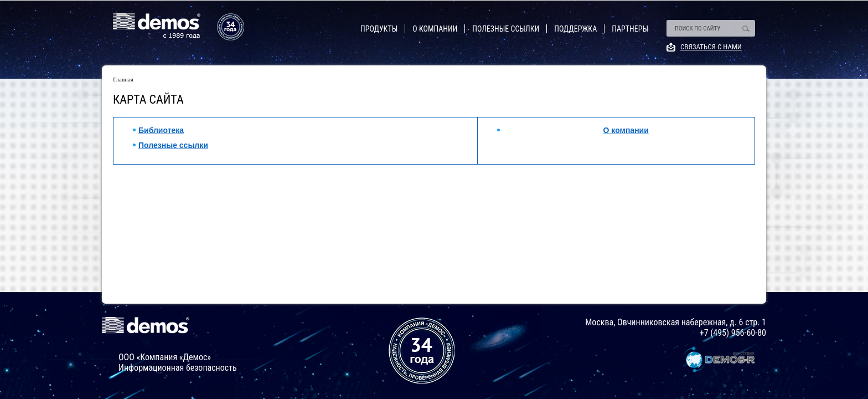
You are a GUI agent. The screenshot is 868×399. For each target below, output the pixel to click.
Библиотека (161, 130)
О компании (435, 29)
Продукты (379, 29)
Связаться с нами (711, 47)
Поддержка (575, 29)
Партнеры (630, 29)
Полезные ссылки (506, 29)
